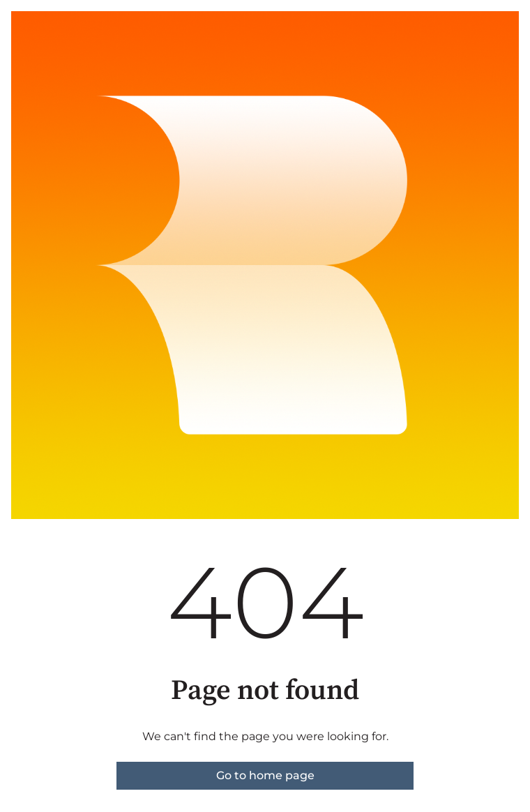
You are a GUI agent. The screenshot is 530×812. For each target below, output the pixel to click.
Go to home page (265, 775)
